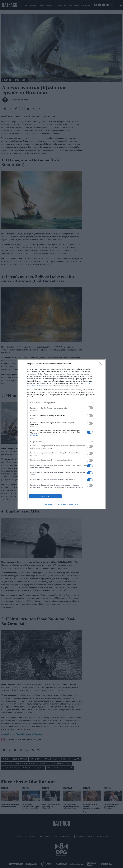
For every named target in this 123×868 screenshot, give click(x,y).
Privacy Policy (74, 504)
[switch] (90, 408)
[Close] (101, 364)
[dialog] (62, 434)
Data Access (61, 504)
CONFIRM (45, 496)
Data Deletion (49, 504)
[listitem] (62, 403)
